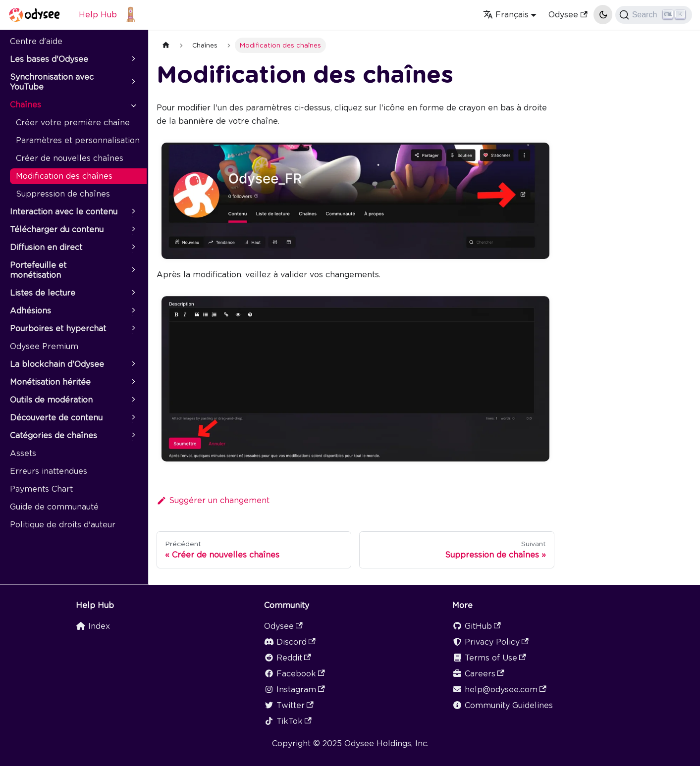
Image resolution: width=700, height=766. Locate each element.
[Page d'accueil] (166, 45)
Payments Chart (41, 489)
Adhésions (30, 311)
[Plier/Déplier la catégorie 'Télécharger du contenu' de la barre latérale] (133, 230)
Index (93, 626)
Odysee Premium (44, 346)
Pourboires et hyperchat (58, 329)
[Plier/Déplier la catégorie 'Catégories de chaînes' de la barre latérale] (133, 436)
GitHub (477, 626)
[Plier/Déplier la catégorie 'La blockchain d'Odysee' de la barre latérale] (133, 364)
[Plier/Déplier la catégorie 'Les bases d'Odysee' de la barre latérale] (133, 59)
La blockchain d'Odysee (57, 364)
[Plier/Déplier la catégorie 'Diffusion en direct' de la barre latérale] (133, 248)
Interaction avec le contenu (64, 212)
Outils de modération (51, 400)
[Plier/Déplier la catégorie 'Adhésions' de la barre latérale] (133, 311)
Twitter (289, 705)
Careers (478, 674)
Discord (290, 642)
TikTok (288, 721)
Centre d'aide (36, 41)
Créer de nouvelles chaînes (70, 158)
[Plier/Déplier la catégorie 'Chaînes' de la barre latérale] (133, 105)
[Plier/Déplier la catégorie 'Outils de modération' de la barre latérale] (133, 400)
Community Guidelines (503, 705)
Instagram (295, 689)
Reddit (288, 658)
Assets (23, 453)
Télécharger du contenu (57, 230)
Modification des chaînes (64, 176)
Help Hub (98, 15)
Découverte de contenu (56, 418)
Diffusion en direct (46, 247)
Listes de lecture (43, 293)
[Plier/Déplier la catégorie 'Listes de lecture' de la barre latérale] (133, 293)
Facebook (295, 674)
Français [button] (506, 15)
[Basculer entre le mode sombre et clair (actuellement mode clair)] (603, 14)
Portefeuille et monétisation (38, 270)
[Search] (654, 15)
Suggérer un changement (213, 500)
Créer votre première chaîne (73, 123)
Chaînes (26, 105)
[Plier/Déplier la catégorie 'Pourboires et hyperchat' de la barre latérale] (133, 329)
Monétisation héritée (50, 382)
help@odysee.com (499, 689)
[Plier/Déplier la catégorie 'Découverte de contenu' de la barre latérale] (133, 418)
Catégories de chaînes (54, 435)
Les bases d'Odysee (49, 59)
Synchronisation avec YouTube (52, 82)
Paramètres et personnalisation (78, 140)
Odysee (568, 15)
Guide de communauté (54, 507)
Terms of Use (489, 658)
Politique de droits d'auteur (63, 525)
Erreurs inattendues (49, 471)
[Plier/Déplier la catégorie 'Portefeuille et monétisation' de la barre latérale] (133, 270)
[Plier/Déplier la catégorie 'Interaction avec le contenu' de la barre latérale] (133, 212)
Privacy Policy (490, 642)
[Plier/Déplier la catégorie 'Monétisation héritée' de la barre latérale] (133, 382)
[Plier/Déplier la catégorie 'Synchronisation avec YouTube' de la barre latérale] (133, 82)
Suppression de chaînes (63, 194)
